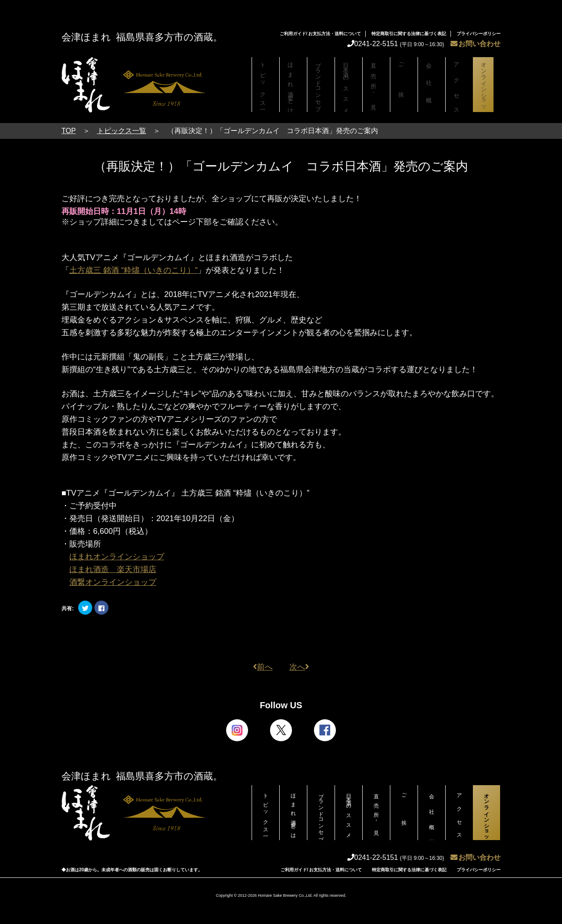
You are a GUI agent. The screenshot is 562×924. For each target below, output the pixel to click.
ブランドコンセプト (321, 87)
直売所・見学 (376, 85)
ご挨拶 (404, 85)
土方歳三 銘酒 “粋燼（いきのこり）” (133, 270)
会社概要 (432, 85)
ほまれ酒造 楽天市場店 (113, 569)
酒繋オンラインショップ (113, 582)
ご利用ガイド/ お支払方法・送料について (321, 34)
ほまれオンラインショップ (117, 557)
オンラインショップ (486, 87)
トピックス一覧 (266, 85)
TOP (69, 131)
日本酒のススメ (349, 85)
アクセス (459, 85)
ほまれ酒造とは (293, 85)
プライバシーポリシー (479, 34)
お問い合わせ (476, 44)
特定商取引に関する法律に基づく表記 (409, 34)
